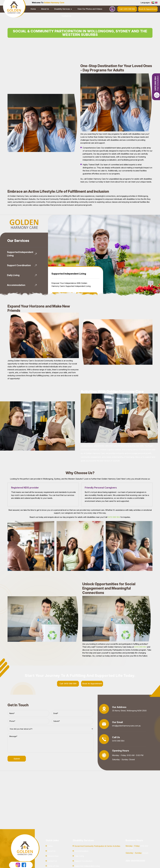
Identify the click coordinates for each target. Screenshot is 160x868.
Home (32, 9)
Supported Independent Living (87, 850)
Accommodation (81, 835)
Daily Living (79, 840)
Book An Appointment (87, 279)
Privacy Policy (53, 855)
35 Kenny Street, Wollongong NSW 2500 (129, 695)
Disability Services (55, 9)
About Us (41, 9)
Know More (62, 279)
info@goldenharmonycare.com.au (126, 710)
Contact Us (99, 9)
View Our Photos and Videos (80, 9)
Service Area (53, 840)
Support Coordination (83, 845)
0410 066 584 (114, 501)
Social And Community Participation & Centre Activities (97, 830)
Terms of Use (53, 850)
